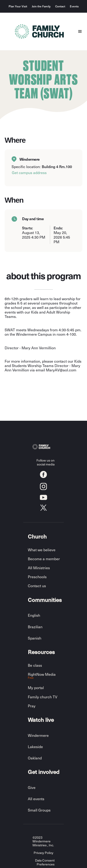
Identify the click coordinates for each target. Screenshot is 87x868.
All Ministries (39, 568)
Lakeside (35, 747)
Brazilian (35, 627)
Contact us (37, 586)
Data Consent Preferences (45, 862)
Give (32, 787)
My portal (36, 688)
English (34, 615)
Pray (32, 706)
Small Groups (39, 810)
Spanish (35, 638)
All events (36, 799)
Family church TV (43, 697)
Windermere (38, 735)
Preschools (37, 577)
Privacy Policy (43, 853)
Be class (35, 665)
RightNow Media (42, 676)
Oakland (35, 758)
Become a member (44, 559)
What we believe (42, 550)
